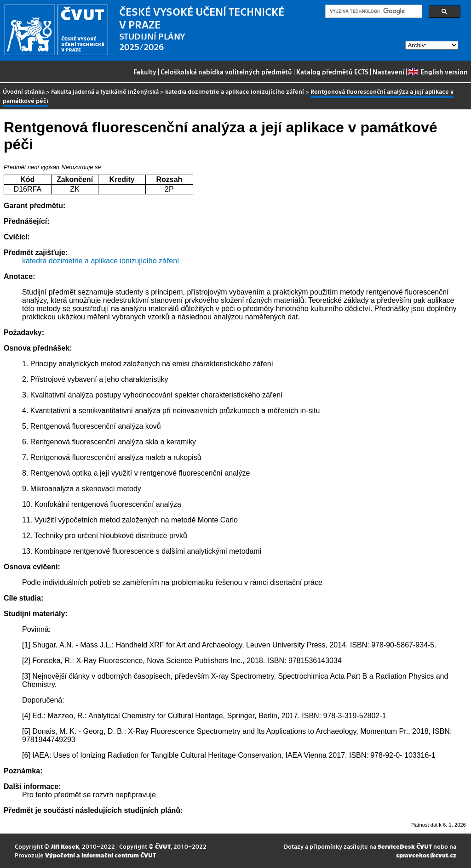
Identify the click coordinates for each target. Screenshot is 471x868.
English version (438, 72)
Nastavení (388, 72)
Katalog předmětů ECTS (332, 72)
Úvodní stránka (24, 91)
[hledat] (373, 11)
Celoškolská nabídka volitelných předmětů (226, 72)
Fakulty (145, 72)
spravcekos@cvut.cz (426, 855)
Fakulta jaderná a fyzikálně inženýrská (105, 91)
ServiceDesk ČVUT (405, 846)
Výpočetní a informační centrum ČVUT (101, 855)
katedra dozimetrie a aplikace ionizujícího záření (235, 91)
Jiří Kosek (65, 846)
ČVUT (163, 846)
